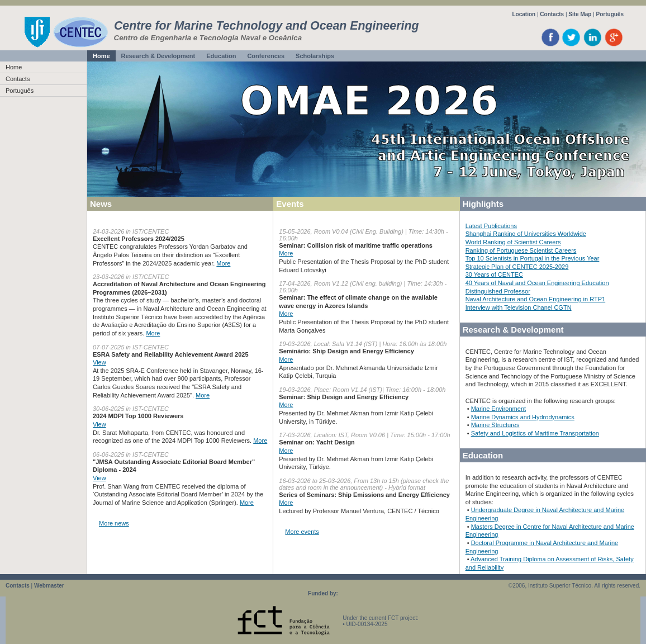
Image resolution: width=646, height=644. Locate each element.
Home (101, 56)
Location (524, 14)
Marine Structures (495, 425)
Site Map (580, 14)
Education (221, 56)
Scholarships (315, 56)
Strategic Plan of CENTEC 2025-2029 (517, 267)
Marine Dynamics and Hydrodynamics (523, 417)
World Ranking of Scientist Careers (513, 242)
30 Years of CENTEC (494, 274)
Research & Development (158, 56)
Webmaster (49, 586)
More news (114, 523)
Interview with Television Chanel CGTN (519, 307)
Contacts (552, 14)
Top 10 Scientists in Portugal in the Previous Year (533, 258)
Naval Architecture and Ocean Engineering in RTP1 (536, 299)
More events (302, 532)
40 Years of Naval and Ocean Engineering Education (537, 283)
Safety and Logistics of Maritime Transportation (535, 433)
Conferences (266, 56)
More (223, 263)
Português (610, 14)
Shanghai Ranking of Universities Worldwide (526, 234)
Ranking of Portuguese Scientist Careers (521, 250)
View (99, 362)
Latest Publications (491, 226)
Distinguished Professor (498, 291)
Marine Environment (498, 409)
